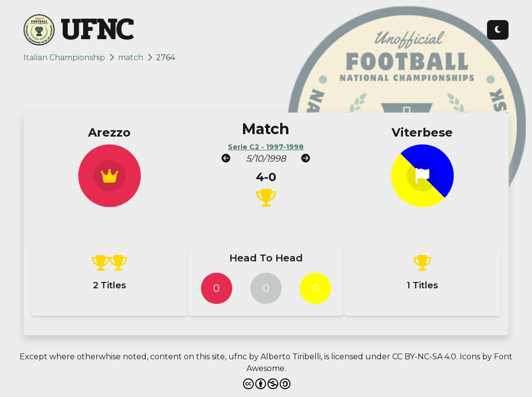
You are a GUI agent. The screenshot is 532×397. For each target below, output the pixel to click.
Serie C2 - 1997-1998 (266, 147)
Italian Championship (64, 58)
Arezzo (109, 132)
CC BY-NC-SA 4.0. (425, 357)
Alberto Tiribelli (291, 357)
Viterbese (422, 132)
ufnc (238, 357)
